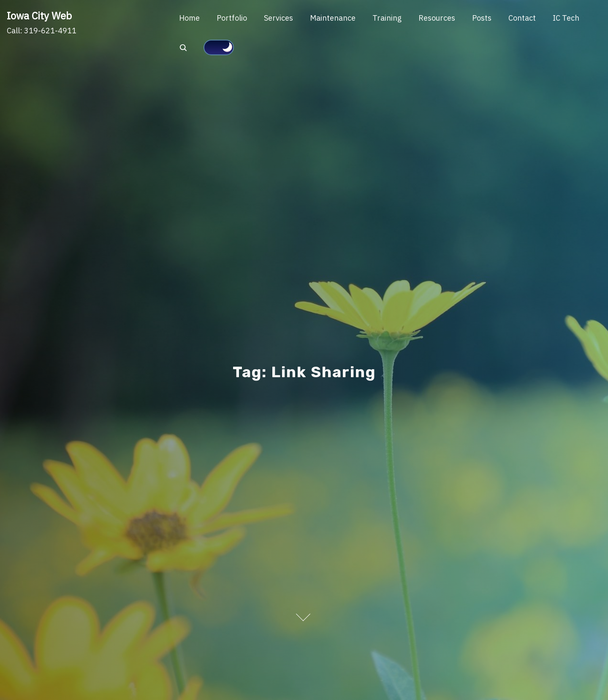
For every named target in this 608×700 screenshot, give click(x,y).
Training (387, 18)
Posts (482, 18)
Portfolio (232, 18)
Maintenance (333, 18)
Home (189, 18)
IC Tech (566, 18)
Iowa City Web (39, 16)
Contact (522, 18)
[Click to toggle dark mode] (219, 48)
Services (278, 18)
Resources (437, 18)
